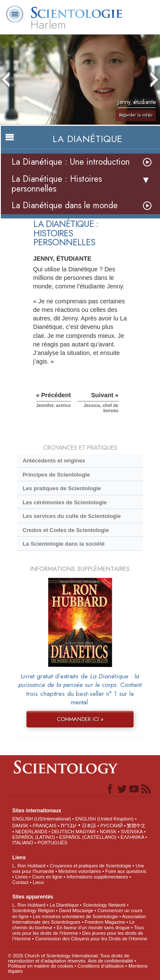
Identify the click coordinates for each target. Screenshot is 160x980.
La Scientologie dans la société (64, 544)
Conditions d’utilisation (101, 966)
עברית (68, 825)
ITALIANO (23, 843)
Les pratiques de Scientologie (62, 488)
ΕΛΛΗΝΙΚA (132, 837)
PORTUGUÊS (52, 843)
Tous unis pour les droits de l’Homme (78, 930)
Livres (22, 877)
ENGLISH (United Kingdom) (104, 819)
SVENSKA (132, 832)
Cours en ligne (47, 877)
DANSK (20, 826)
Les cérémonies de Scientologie (65, 502)
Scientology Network (104, 905)
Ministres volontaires (80, 871)
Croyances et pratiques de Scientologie (90, 866)
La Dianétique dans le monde (65, 205)
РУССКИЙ (111, 826)
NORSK (108, 832)
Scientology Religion (34, 910)
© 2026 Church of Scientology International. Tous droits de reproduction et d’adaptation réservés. (69, 958)
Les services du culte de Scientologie (72, 516)
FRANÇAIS (45, 826)
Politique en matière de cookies (41, 966)
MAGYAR (86, 832)
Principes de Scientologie (56, 475)
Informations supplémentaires (97, 877)
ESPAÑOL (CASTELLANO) (88, 837)
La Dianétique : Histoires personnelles (57, 184)
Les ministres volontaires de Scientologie (75, 916)
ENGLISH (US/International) (42, 819)
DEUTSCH (63, 832)
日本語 (89, 826)
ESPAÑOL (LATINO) (34, 837)
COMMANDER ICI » (80, 719)
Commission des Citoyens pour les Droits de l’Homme (91, 939)
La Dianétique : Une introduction (71, 162)
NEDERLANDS (31, 832)
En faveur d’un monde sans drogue (93, 928)
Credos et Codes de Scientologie (66, 530)
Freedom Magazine (105, 922)
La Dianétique (64, 905)
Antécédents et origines (54, 461)
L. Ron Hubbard (29, 866)
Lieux (38, 882)
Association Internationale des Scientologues (79, 919)
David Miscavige (76, 910)
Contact (20, 882)
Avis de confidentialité (111, 961)
